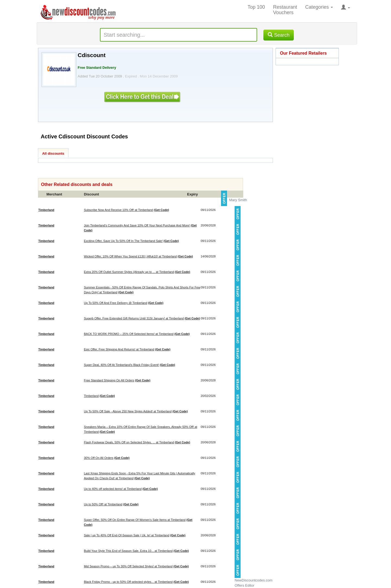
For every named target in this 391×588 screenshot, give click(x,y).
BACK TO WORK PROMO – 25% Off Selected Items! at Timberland (129, 334)
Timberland (91, 396)
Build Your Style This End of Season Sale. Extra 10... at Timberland (128, 551)
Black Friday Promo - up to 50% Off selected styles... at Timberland (128, 582)
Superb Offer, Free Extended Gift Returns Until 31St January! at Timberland (134, 318)
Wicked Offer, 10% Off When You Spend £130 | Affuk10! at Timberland (130, 256)
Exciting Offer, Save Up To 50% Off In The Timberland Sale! (123, 241)
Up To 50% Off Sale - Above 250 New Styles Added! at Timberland (128, 411)
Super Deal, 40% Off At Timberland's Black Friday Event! (121, 365)
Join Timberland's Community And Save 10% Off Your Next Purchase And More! (137, 225)
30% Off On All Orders (99, 458)
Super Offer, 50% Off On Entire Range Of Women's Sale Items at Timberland (135, 520)
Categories (319, 7)
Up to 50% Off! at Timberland (103, 504)
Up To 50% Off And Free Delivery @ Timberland (116, 303)
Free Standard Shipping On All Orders (109, 380)
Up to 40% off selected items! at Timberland (113, 489)
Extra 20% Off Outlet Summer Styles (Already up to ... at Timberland (129, 272)
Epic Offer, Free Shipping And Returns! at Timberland (119, 349)
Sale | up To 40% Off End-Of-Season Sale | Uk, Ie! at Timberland (127, 535)
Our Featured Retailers (303, 53)
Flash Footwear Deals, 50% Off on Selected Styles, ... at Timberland (129, 442)
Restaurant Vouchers (285, 10)
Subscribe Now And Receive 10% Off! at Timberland (118, 210)
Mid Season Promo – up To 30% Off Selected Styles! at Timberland (128, 566)
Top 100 (256, 7)
